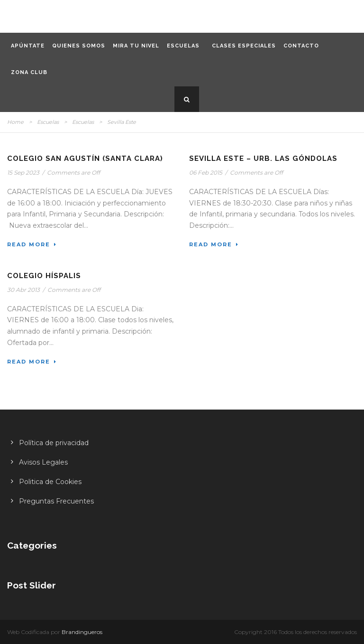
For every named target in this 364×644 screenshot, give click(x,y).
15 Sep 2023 (23, 173)
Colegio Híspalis (44, 276)
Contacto (301, 46)
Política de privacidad (54, 443)
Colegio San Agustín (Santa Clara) (85, 159)
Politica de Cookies (50, 482)
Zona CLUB (29, 72)
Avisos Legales (43, 462)
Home (15, 122)
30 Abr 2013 (23, 290)
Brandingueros (82, 632)
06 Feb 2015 (206, 173)
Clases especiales (244, 46)
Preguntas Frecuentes (56, 501)
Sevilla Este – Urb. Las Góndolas (263, 159)
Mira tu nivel (136, 46)
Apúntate (28, 46)
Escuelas (183, 46)
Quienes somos (79, 46)
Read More (32, 244)
